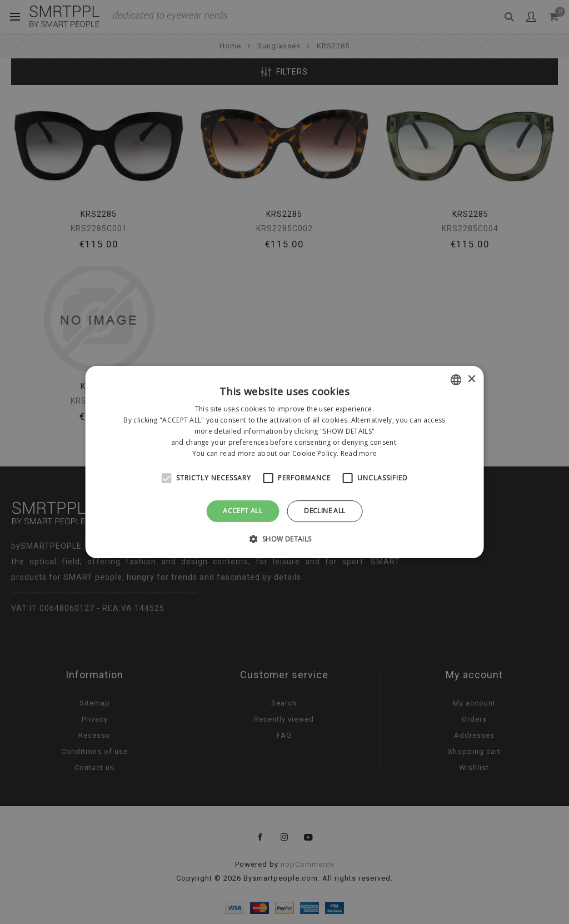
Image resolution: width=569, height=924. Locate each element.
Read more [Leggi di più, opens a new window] (359, 453)
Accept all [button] (243, 511)
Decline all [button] (325, 511)
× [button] (471, 379)
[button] (284, 539)
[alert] (284, 462)
